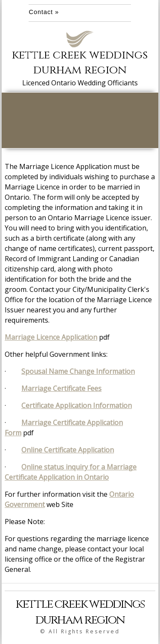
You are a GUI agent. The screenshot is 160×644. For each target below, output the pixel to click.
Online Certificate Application (68, 450)
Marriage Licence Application (51, 337)
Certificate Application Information (77, 405)
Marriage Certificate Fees (61, 388)
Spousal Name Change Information (78, 371)
